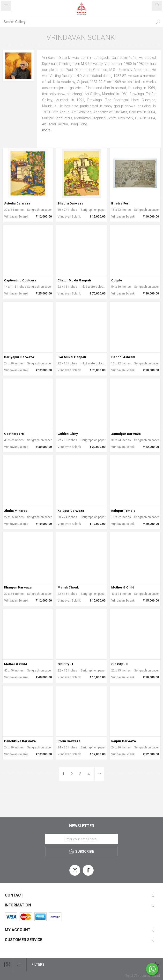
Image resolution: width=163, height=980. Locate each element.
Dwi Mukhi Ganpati (72, 357)
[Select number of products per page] (7, 965)
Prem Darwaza (69, 741)
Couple (117, 280)
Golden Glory (68, 434)
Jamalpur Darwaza (126, 434)
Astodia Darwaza (17, 203)
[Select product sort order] (20, 965)
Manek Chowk (68, 587)
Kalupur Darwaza (71, 511)
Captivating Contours (20, 280)
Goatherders (14, 434)
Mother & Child (123, 587)
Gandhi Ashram (123, 357)
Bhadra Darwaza (70, 203)
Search (158, 22)
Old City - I (65, 664)
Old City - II (119, 664)
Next (99, 774)
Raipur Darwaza (124, 741)
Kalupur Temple (123, 511)
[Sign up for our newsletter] (81, 839)
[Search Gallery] (77, 22)
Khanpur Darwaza (18, 587)
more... (47, 130)
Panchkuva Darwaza (20, 741)
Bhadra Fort (120, 203)
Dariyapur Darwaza (19, 357)
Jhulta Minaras (16, 511)
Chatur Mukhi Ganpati (74, 280)
